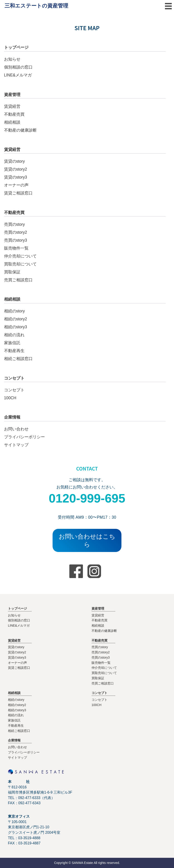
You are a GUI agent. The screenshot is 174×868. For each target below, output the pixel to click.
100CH (10, 398)
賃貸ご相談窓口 (18, 193)
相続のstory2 (16, 319)
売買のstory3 (16, 240)
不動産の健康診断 (20, 130)
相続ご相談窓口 (18, 359)
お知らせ (12, 59)
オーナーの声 (16, 185)
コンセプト (14, 390)
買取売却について (20, 264)
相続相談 (12, 122)
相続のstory (14, 311)
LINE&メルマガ (18, 75)
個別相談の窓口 (18, 67)
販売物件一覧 (16, 248)
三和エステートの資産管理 (36, 6)
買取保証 (12, 272)
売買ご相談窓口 (18, 280)
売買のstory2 (16, 232)
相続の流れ (14, 335)
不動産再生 (14, 351)
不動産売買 (14, 114)
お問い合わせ (16, 429)
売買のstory (14, 224)
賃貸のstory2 (16, 169)
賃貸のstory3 (16, 177)
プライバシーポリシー (24, 437)
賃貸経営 (12, 106)
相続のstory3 (16, 327)
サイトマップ (16, 445)
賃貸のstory (14, 161)
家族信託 (12, 343)
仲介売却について (20, 256)
